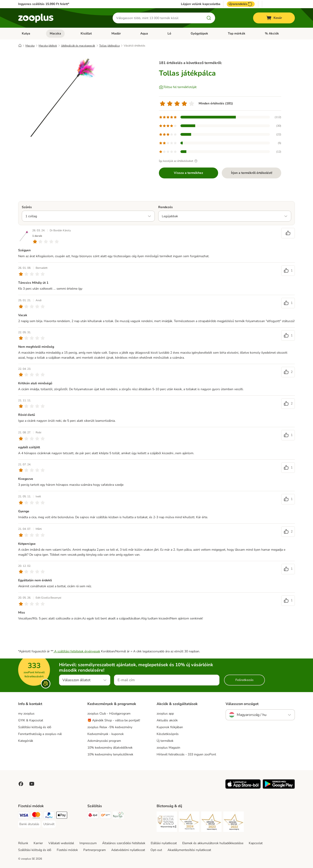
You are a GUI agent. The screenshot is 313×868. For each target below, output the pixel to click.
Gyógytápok (199, 33)
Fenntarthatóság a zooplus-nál (40, 734)
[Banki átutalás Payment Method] (29, 824)
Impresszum (88, 843)
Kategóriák (26, 741)
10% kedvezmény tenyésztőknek (110, 754)
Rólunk (23, 843)
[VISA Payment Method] (24, 816)
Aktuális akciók (167, 720)
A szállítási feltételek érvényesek (77, 651)
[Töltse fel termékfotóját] (178, 87)
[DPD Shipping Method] (93, 816)
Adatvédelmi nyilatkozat (128, 850)
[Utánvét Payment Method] (49, 824)
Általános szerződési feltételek (124, 843)
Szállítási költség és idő (35, 727)
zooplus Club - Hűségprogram (109, 714)
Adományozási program (104, 741)
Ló (169, 33)
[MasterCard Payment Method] (36, 816)
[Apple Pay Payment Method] (62, 816)
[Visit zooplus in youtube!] (32, 784)
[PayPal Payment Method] (49, 816)
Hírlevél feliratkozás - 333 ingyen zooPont (186, 754)
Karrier (38, 843)
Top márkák (237, 33)
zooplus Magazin (168, 748)
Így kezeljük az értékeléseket (179, 161)
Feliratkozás (244, 680)
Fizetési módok (67, 850)
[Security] (167, 822)
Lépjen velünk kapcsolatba (201, 4)
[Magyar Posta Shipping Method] (118, 816)
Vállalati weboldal (61, 843)
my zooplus (26, 714)
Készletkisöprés (168, 734)
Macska (55, 33)
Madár (116, 33)
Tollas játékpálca (109, 46)
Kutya (26, 33)
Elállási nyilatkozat (164, 843)
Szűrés (27, 207)
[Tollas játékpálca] (61, 98)
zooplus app (165, 714)
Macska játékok (48, 46)
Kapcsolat (256, 843)
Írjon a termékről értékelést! (252, 173)
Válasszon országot (242, 704)
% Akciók (272, 33)
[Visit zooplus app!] (243, 788)
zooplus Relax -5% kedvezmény (110, 727)
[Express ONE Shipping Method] (106, 816)
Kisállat (86, 33)
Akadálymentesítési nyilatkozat (189, 850)
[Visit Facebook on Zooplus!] (21, 784)
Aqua (144, 33)
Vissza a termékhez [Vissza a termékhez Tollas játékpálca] (189, 173)
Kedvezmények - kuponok (106, 734)
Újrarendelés (241, 4)
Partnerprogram (95, 850)
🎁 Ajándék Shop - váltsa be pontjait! (114, 720)
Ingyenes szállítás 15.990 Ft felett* (44, 4)
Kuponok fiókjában (170, 727)
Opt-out (156, 850)
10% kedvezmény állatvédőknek (110, 748)
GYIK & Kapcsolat (31, 720)
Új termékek (165, 741)
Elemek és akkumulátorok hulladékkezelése (213, 843)
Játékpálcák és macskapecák (78, 46)
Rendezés (165, 207)
